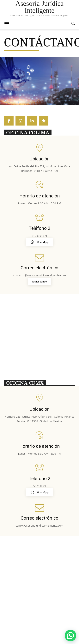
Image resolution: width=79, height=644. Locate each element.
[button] (74, 24)
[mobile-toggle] (7, 24)
